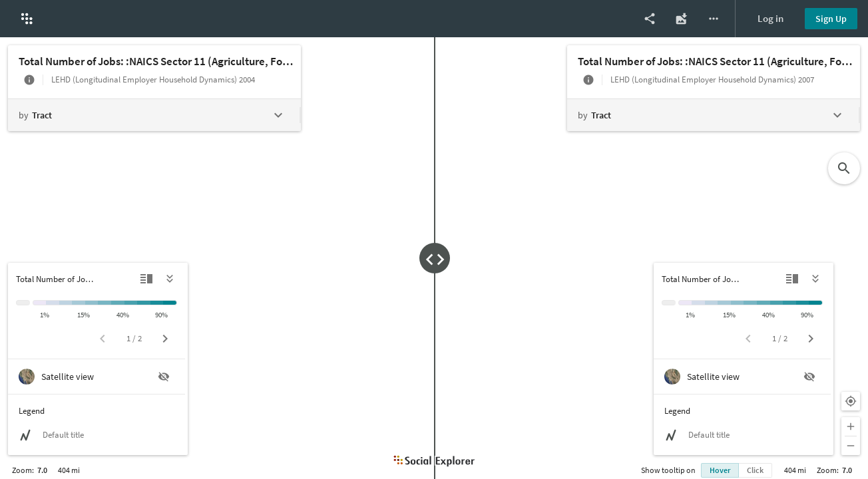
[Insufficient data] (23, 303)
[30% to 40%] (118, 303)
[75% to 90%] (157, 303)
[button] (27, 19)
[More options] (714, 19)
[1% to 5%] (53, 303)
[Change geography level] (154, 115)
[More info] (29, 80)
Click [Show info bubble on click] (755, 470)
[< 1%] (40, 303)
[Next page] (165, 339)
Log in (770, 18)
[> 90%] (170, 303)
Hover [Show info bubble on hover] (720, 470)
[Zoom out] (851, 446)
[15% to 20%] (92, 303)
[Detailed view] (146, 279)
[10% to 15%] (79, 303)
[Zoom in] (851, 426)
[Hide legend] (170, 279)
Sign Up (831, 19)
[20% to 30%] (105, 303)
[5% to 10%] (66, 303)
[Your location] (851, 401)
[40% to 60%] (131, 303)
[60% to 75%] (144, 303)
